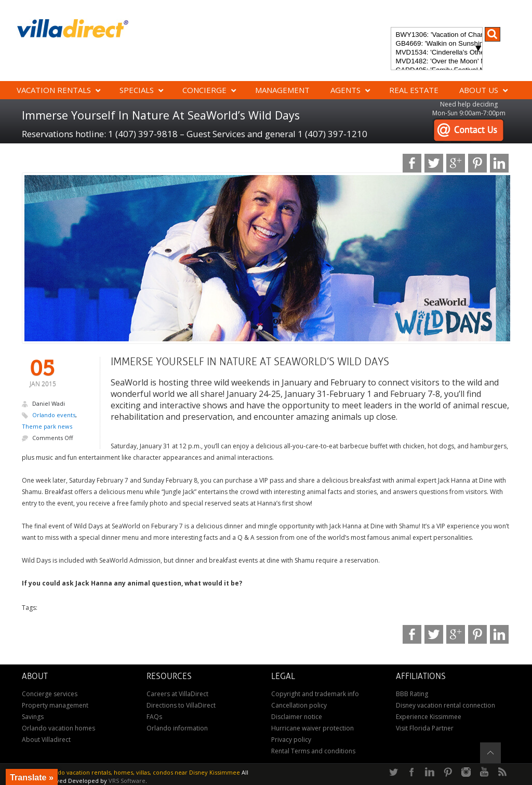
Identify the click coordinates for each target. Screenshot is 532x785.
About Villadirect (46, 740)
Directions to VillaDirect (181, 705)
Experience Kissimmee (429, 717)
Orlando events (54, 415)
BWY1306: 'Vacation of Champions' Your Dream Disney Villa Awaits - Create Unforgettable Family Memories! (437, 35)
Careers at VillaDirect (177, 694)
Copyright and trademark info (315, 694)
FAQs (154, 717)
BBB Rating (412, 694)
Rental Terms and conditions (313, 751)
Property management (55, 705)
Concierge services (50, 694)
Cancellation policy (299, 705)
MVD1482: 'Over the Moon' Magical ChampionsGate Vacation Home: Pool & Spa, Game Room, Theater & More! (437, 62)
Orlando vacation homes (58, 728)
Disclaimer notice (297, 717)
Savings (33, 717)
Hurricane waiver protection (312, 728)
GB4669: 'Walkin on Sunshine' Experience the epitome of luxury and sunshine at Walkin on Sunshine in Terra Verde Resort (437, 44)
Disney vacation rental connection (445, 705)
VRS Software (127, 781)
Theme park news (47, 426)
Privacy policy (291, 740)
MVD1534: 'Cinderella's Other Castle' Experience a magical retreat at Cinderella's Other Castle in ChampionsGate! (437, 53)
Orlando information (177, 728)
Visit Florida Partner (425, 728)
